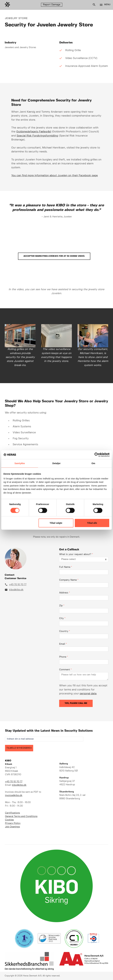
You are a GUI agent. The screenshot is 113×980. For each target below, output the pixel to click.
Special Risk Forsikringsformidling (37, 136)
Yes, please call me (76, 703)
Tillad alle (92, 523)
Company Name (69, 580)
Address (65, 593)
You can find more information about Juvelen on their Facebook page (55, 176)
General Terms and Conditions (21, 816)
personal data (88, 694)
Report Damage (52, 5)
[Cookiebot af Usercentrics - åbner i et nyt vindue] (96, 455)
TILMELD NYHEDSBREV (19, 748)
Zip (62, 606)
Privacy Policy (13, 823)
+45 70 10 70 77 (18, 585)
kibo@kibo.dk (16, 590)
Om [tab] (93, 463)
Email (63, 644)
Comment (65, 670)
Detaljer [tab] (56, 463)
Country (65, 631)
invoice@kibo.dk (14, 796)
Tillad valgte (56, 523)
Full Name (66, 567)
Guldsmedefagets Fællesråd (34, 132)
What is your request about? (76, 554)
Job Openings (12, 827)
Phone (64, 657)
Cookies (9, 820)
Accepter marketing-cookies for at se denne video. (54, 256)
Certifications (12, 813)
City (62, 618)
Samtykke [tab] (20, 463)
